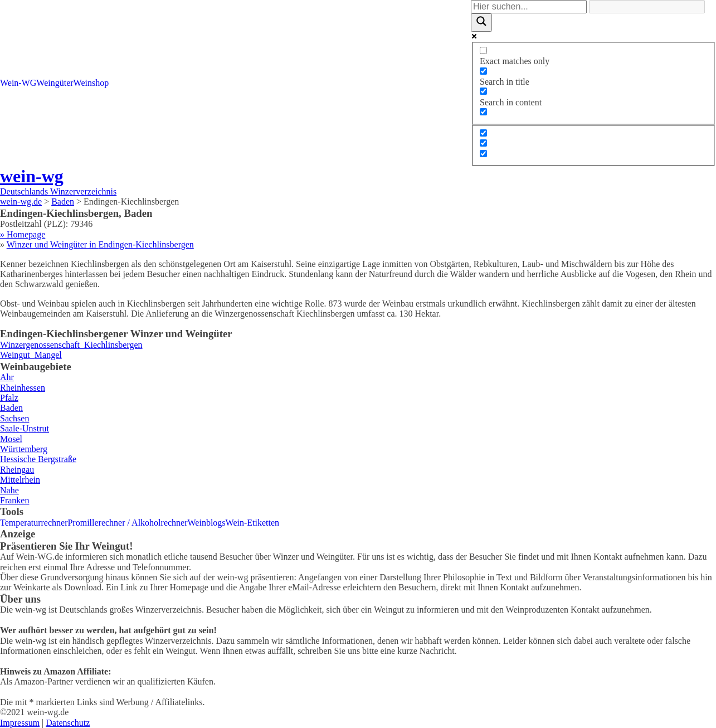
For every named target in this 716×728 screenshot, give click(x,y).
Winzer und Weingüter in (100, 244)
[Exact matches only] (483, 50)
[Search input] (529, 7)
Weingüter (55, 83)
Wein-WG (18, 83)
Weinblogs (207, 523)
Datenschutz (68, 723)
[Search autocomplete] (647, 7)
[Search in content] (483, 91)
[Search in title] (483, 71)
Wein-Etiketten (252, 523)
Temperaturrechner (34, 523)
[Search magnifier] (481, 22)
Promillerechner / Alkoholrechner (127, 523)
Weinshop (91, 83)
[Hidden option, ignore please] (483, 133)
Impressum (20, 723)
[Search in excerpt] (483, 112)
